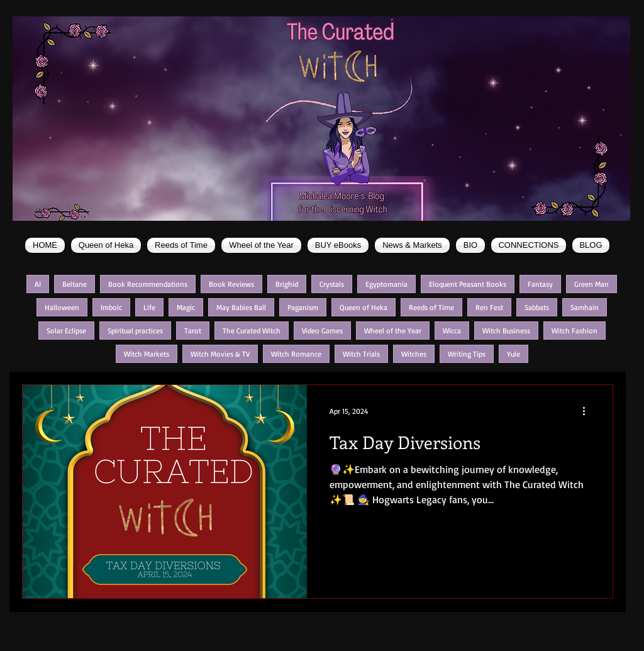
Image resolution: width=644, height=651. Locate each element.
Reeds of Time (431, 307)
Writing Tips (467, 354)
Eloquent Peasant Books (468, 284)
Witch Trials (361, 354)
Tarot (193, 331)
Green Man (591, 284)
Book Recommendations (148, 284)
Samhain (585, 307)
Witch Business (506, 331)
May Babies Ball (241, 307)
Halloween (62, 307)
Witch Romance (296, 354)
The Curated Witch (252, 331)
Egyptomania (386, 284)
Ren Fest (489, 307)
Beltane (75, 284)
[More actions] (588, 411)
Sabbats (537, 307)
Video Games (322, 331)
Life (149, 307)
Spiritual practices (135, 331)
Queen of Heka (364, 307)
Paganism (303, 307)
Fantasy (540, 284)
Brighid (287, 284)
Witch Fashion (575, 331)
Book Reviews (231, 284)
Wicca (452, 331)
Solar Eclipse (66, 331)
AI (38, 284)
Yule (514, 354)
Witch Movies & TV (220, 354)
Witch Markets (147, 354)
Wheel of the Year (393, 331)
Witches (414, 354)
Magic (186, 307)
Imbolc (111, 307)
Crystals (332, 284)
